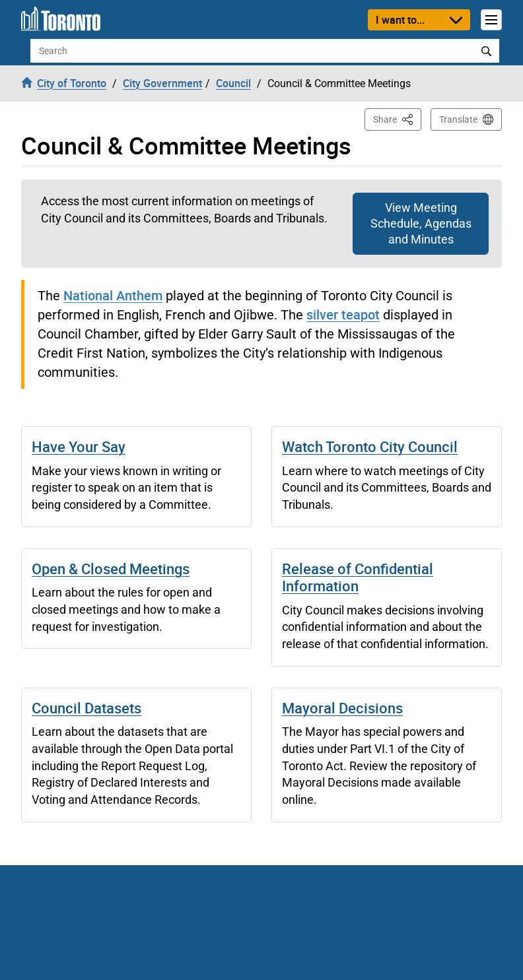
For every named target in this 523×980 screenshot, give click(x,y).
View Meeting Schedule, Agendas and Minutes (421, 223)
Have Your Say (79, 446)
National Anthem (113, 295)
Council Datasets (87, 708)
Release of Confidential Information (358, 577)
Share (397, 118)
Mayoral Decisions (342, 708)
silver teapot (343, 314)
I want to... (400, 20)
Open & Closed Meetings (111, 569)
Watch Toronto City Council (370, 446)
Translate (458, 119)
